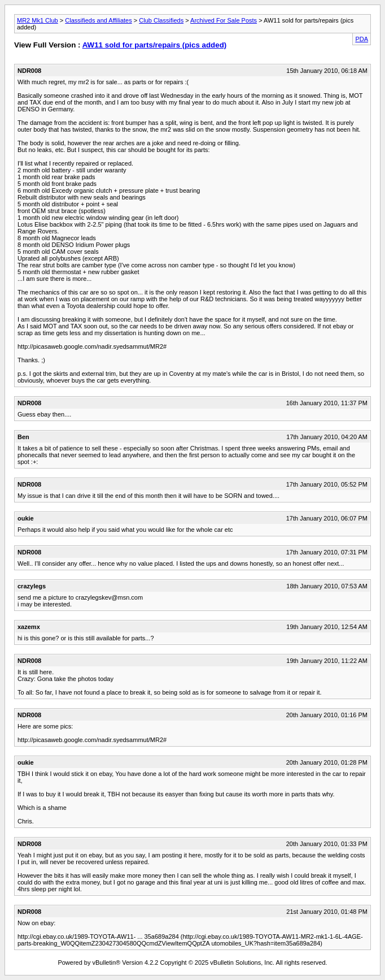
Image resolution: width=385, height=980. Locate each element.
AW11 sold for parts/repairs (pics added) (155, 45)
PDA (362, 39)
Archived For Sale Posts (224, 20)
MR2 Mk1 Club (38, 20)
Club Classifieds (161, 20)
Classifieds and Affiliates (98, 20)
